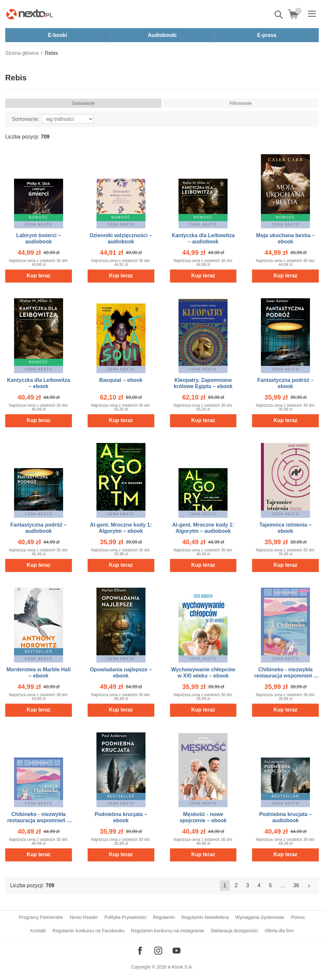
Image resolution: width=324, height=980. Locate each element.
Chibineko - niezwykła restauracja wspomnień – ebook (286, 676)
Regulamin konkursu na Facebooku (88, 931)
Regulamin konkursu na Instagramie (168, 931)
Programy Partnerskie (41, 917)
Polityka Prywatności (126, 917)
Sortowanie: (26, 119)
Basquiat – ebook (121, 380)
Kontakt (38, 931)
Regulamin (164, 917)
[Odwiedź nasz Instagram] (158, 951)
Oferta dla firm (279, 931)
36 (296, 885)
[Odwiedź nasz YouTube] (177, 951)
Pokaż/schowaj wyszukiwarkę (279, 15)
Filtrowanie (241, 103)
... (283, 885)
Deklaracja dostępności (235, 931)
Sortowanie (83, 103)
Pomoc (298, 917)
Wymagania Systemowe (260, 917)
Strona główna (22, 53)
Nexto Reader (84, 917)
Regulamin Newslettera (205, 917)
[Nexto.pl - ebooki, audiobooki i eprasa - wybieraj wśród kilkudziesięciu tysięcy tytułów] (30, 14)
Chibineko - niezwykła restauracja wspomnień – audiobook (38, 820)
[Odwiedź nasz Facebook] (140, 951)
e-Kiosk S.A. (181, 967)
